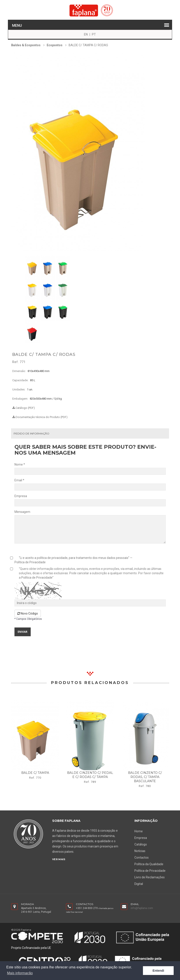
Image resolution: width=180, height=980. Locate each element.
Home (139, 831)
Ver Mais (59, 859)
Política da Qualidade (149, 864)
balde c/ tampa (35, 773)
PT (94, 34)
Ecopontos (55, 45)
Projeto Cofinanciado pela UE (31, 948)
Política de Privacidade (30, 562)
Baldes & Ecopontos (26, 45)
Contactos (142, 858)
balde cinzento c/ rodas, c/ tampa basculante (145, 777)
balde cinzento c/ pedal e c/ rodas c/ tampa (90, 775)
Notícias (140, 851)
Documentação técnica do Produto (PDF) (40, 417)
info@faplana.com (142, 908)
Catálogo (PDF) (24, 408)
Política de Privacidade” (37, 578)
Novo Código (28, 613)
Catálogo (141, 844)
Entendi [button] (158, 971)
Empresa (141, 838)
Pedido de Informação (31, 433)
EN (86, 34)
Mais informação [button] (20, 973)
